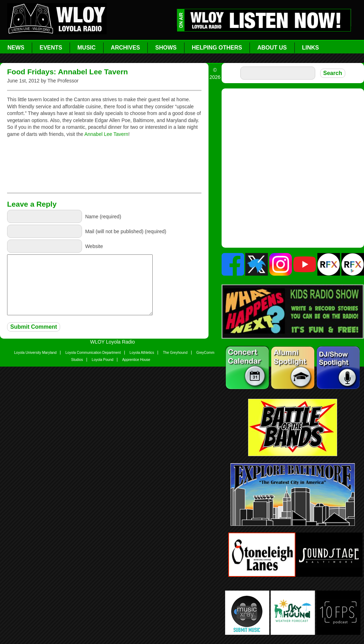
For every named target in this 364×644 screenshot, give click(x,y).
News (16, 48)
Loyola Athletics (142, 353)
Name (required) (103, 217)
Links (311, 48)
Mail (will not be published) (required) (126, 231)
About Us (272, 48)
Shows (166, 48)
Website (94, 246)
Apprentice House (136, 360)
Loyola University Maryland (35, 353)
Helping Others (217, 48)
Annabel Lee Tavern (106, 134)
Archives (126, 48)
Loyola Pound (103, 360)
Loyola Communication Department (93, 353)
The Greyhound (175, 353)
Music (87, 48)
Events (51, 48)
